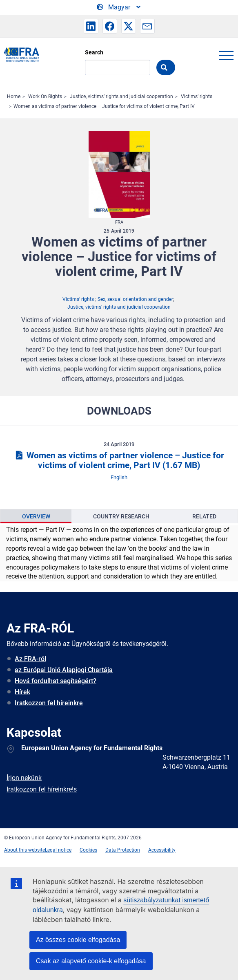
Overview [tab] (36, 516)
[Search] (118, 67)
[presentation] (36, 516)
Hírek (22, 692)
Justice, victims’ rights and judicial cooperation (121, 96)
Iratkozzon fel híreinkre (49, 703)
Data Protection (123, 850)
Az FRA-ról (30, 659)
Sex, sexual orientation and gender (135, 299)
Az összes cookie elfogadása (78, 940)
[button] (91, 26)
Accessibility (162, 850)
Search (94, 52)
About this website (24, 850)
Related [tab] (204, 516)
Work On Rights (45, 96)
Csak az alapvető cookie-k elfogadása (91, 961)
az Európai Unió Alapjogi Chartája (64, 670)
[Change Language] (119, 7)
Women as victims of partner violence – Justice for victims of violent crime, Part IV (104, 106)
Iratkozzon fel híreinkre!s (42, 789)
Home (14, 96)
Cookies (88, 850)
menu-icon (226, 55)
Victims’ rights (197, 96)
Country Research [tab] (121, 516)
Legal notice (58, 850)
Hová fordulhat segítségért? (56, 681)
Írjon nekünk (24, 778)
